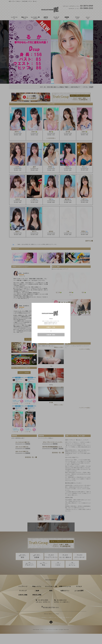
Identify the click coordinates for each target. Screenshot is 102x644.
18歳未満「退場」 (51, 335)
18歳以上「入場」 (51, 327)
